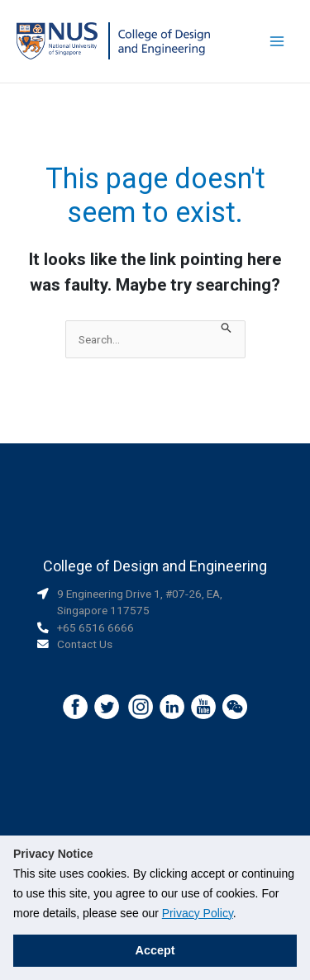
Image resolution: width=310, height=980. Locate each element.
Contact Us (85, 644)
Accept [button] (155, 950)
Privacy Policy (198, 913)
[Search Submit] (227, 329)
